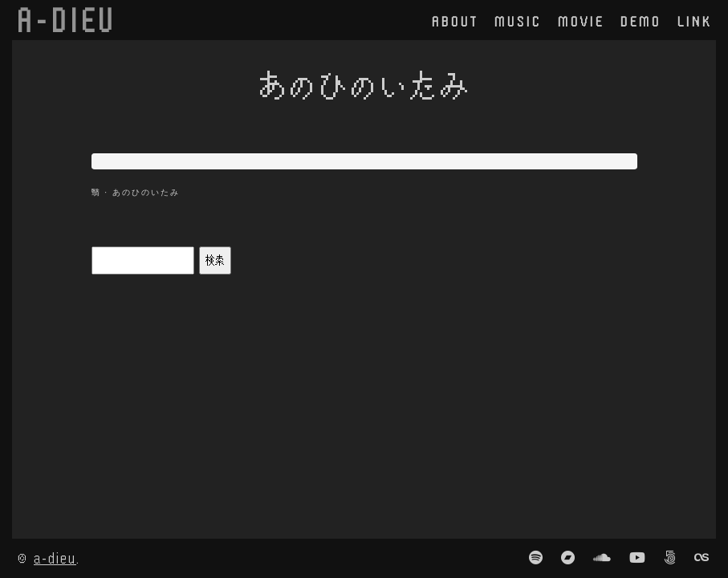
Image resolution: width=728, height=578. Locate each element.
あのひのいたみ (146, 192)
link (695, 21)
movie (581, 21)
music (518, 21)
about (455, 21)
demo (641, 21)
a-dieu (55, 558)
